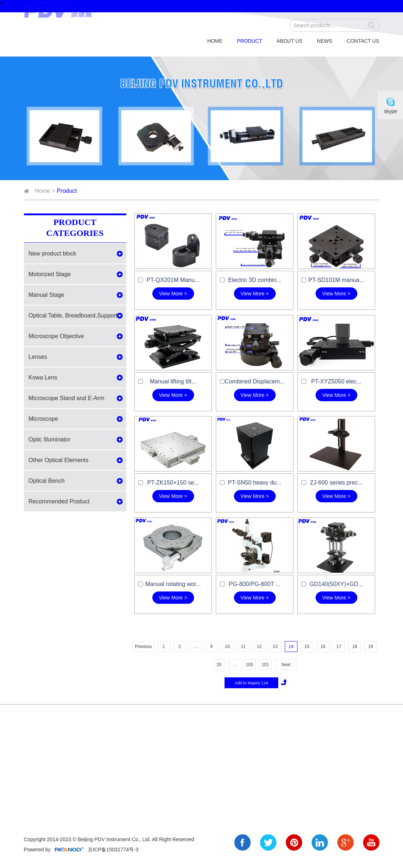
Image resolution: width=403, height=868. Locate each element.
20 (219, 665)
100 (250, 665)
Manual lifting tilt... (173, 381)
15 (307, 647)
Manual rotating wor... (173, 584)
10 (227, 647)
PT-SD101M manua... (336, 280)
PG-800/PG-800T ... (255, 584)
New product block (53, 254)
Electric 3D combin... (255, 280)
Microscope (44, 419)
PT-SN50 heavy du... (255, 483)
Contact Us (363, 41)
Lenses (38, 357)
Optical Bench (47, 481)
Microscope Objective (56, 336)
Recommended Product (59, 501)
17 (339, 647)
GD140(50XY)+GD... (336, 584)
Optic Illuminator (50, 439)
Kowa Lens (43, 377)
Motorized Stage (50, 274)
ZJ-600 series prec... (336, 483)
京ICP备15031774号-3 (112, 850)
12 (259, 647)
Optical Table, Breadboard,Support (73, 315)
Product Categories (75, 228)
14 (291, 647)
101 (265, 665)
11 (243, 647)
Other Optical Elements (59, 460)
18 (355, 647)
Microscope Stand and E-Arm (67, 398)
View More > (173, 294)
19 (371, 647)
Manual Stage (47, 295)
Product (249, 41)
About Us (289, 41)
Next (286, 665)
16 (323, 647)
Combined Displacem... (254, 381)
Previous (143, 647)
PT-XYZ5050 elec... (336, 381)
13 (275, 647)
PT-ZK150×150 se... (173, 483)
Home (215, 41)
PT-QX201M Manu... (173, 280)
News (325, 41)
